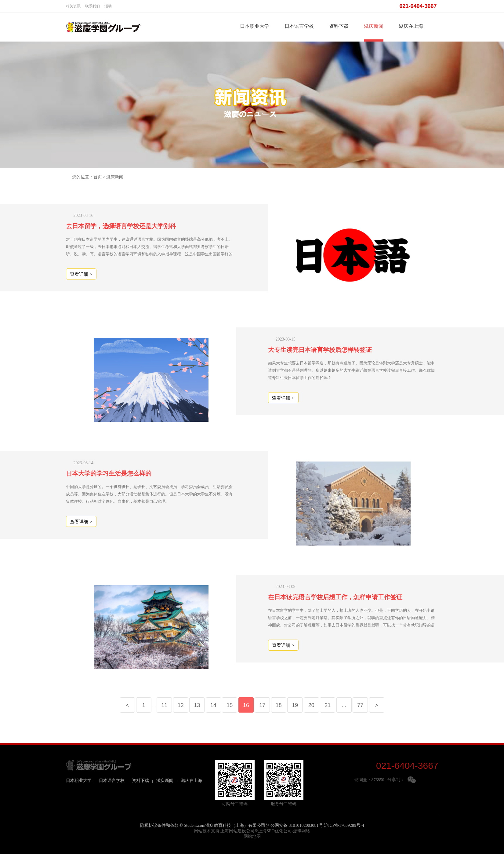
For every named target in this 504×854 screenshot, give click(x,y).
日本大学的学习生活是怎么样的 (109, 473)
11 (164, 705)
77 (360, 705)
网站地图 (252, 836)
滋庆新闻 (374, 26)
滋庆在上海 (411, 26)
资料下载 (339, 26)
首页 (98, 177)
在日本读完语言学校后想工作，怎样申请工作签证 (335, 597)
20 (311, 705)
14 (213, 705)
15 (230, 705)
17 (262, 705)
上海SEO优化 (270, 831)
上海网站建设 (233, 831)
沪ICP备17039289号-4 (344, 825)
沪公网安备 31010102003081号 (295, 825)
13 (197, 705)
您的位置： (83, 177)
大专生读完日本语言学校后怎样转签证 (320, 350)
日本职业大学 (255, 26)
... (344, 705)
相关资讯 (73, 6)
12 (181, 705)
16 (246, 705)
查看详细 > (81, 274)
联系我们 (92, 6)
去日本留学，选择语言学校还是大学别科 (121, 226)
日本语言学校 (299, 26)
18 (279, 705)
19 (295, 705)
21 (328, 705)
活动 (108, 6)
